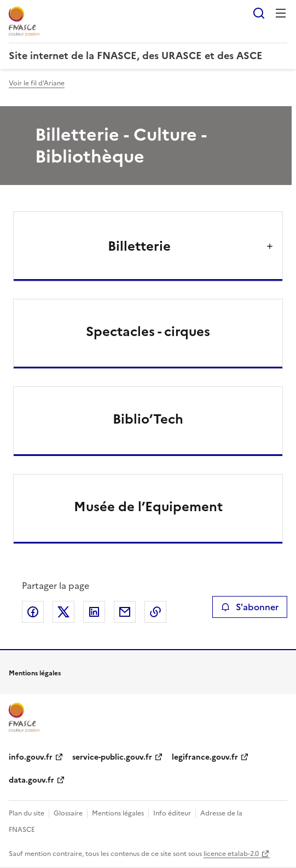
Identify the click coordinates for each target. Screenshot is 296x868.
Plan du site (27, 813)
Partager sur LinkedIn (94, 612)
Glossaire (68, 813)
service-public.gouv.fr (112, 757)
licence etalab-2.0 (231, 854)
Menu (281, 13)
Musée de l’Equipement (148, 507)
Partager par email (125, 612)
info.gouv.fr (31, 757)
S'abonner (250, 607)
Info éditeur (172, 813)
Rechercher (259, 13)
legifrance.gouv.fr (205, 757)
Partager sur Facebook (33, 612)
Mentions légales (118, 813)
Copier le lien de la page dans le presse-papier (155, 612)
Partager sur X (63, 612)
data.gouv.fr (31, 780)
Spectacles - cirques (148, 332)
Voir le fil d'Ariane (37, 83)
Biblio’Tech (148, 419)
